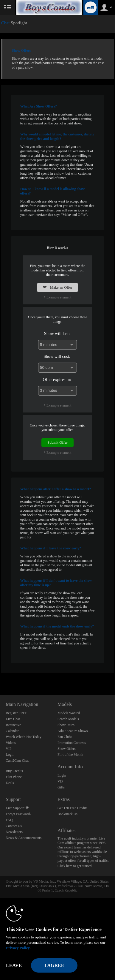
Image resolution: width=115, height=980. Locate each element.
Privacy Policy (18, 948)
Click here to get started (75, 866)
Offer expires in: (57, 380)
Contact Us (14, 826)
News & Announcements (24, 838)
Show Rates (66, 725)
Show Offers (67, 749)
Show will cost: (57, 356)
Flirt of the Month (70, 755)
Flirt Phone (14, 777)
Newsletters (14, 832)
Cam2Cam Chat (17, 761)
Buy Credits (14, 771)
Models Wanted (69, 713)
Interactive (13, 725)
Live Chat (13, 719)
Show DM (0, 673)
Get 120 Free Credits (72, 808)
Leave (14, 965)
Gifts (61, 787)
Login (10, 755)
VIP (8, 749)
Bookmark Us (67, 814)
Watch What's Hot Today (24, 737)
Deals (10, 783)
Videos (11, 743)
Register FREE (16, 713)
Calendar (12, 731)
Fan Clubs (65, 737)
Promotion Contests (72, 743)
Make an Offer (57, 287)
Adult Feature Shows (73, 731)
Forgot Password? (18, 814)
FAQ (9, 820)
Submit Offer (57, 442)
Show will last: (57, 333)
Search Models (68, 719)
